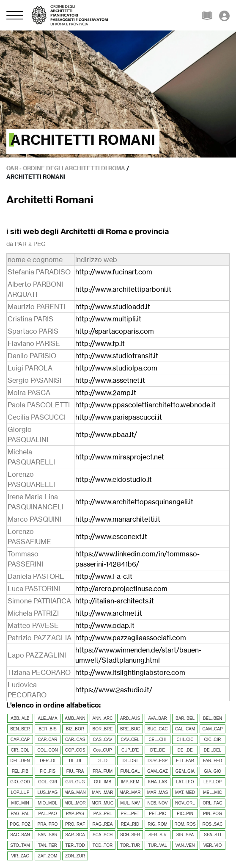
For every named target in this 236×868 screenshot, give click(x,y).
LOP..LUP (20, 792)
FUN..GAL (130, 771)
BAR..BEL (185, 718)
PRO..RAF (75, 824)
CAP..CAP (20, 739)
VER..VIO (213, 845)
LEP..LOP (213, 782)
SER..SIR (158, 835)
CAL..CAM (185, 729)
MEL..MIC (212, 792)
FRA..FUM (103, 771)
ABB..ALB (20, 718)
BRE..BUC (130, 729)
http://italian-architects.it (115, 601)
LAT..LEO (185, 782)
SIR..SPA (185, 835)
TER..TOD (75, 845)
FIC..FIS (48, 771)
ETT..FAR (185, 761)
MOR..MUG (102, 803)
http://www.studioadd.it (113, 307)
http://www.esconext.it (111, 536)
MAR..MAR (130, 792)
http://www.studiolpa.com (116, 368)
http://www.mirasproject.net (120, 457)
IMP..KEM (130, 782)
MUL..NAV (130, 803)
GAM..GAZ (158, 771)
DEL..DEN (20, 761)
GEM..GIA (185, 771)
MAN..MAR (103, 792)
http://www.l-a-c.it (104, 576)
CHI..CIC (185, 739)
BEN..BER (20, 729)
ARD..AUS (130, 718)
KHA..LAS (158, 782)
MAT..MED (185, 792)
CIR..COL (20, 750)
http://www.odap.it (105, 625)
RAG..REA (103, 824)
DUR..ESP (158, 761)
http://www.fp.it (100, 343)
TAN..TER (48, 845)
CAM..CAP (212, 729)
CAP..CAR (48, 739)
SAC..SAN (20, 835)
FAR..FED (213, 761)
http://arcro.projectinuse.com (121, 589)
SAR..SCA (75, 835)
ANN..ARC (103, 718)
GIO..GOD (20, 782)
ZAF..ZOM (48, 856)
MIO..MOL (47, 803)
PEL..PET (130, 814)
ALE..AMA (47, 718)
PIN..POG (212, 814)
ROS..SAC (213, 824)
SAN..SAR (48, 835)
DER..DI (48, 761)
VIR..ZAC (20, 856)
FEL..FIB (20, 771)
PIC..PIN (185, 814)
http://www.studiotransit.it (117, 356)
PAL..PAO (47, 814)
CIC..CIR (213, 739)
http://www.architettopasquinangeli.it (134, 502)
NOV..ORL (185, 803)
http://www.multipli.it (108, 319)
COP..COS (75, 750)
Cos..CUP (102, 750)
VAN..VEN (185, 845)
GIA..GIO (213, 771)
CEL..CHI (157, 739)
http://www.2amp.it (106, 393)
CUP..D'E (130, 750)
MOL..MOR (75, 803)
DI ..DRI (130, 761)
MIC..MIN (20, 803)
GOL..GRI (47, 782)
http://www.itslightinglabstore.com (130, 672)
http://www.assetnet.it (110, 380)
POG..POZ (20, 824)
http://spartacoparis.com (115, 331)
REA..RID (130, 824)
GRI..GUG (75, 782)
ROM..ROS (185, 824)
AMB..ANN (75, 718)
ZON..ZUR (75, 856)
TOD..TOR (103, 845)
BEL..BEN (213, 718)
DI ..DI (75, 761)
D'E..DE (158, 750)
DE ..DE (185, 750)
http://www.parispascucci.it (119, 417)
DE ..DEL (213, 750)
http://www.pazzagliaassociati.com (131, 638)
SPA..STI (212, 835)
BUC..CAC (158, 729)
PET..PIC (158, 814)
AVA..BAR (158, 718)
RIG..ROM (158, 824)
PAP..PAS (75, 814)
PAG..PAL (20, 814)
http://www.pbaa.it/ (106, 434)
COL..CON (47, 750)
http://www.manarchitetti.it (118, 519)
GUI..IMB (103, 782)
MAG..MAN (75, 792)
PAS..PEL (103, 814)
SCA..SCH (103, 835)
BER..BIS (47, 729)
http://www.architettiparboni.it (123, 289)
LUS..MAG (48, 792)
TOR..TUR (130, 845)
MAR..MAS (158, 792)
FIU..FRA (75, 771)
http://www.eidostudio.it (114, 479)
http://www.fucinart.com (114, 272)
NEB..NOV (158, 803)
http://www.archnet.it (109, 613)
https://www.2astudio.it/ (114, 690)
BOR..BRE (103, 729)
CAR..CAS (75, 739)
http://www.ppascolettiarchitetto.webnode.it (145, 405)
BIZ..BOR (75, 729)
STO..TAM (20, 845)
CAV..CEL (130, 739)
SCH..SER (130, 835)
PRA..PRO (48, 824)
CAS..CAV (103, 739)
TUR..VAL (157, 845)
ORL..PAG (213, 803)
